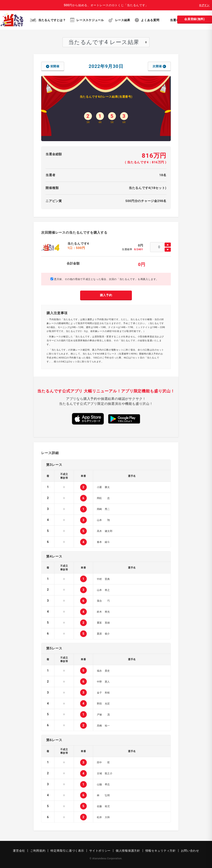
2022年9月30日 (106, 66)
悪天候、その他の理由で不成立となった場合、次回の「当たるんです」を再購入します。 (105, 279)
